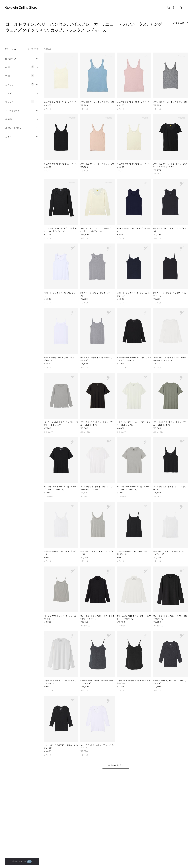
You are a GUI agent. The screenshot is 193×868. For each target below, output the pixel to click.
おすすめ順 (179, 23)
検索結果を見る (22, 862)
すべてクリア (33, 49)
